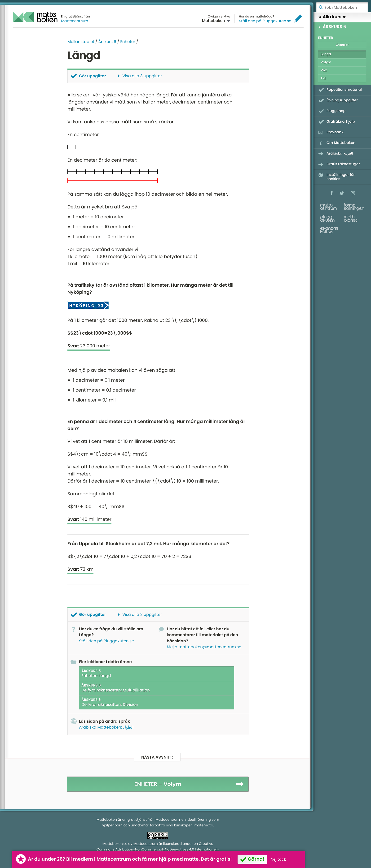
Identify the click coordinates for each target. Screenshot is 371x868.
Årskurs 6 (107, 42)
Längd (326, 54)
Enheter (128, 42)
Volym (326, 62)
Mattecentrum (75, 21)
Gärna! (256, 859)
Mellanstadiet (81, 42)
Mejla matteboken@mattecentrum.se (204, 647)
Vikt (324, 70)
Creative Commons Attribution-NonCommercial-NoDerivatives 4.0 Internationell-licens (158, 850)
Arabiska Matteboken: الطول (106, 727)
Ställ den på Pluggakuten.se (265, 21)
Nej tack (278, 859)
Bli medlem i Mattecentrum (99, 859)
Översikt (342, 45)
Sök (321, 7)
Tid (323, 78)
